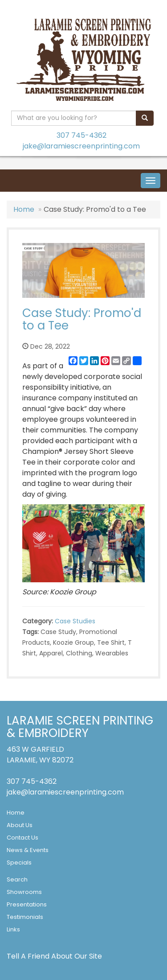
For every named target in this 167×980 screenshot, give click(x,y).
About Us (20, 825)
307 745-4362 (81, 135)
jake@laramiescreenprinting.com (81, 146)
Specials (19, 863)
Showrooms (24, 892)
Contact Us (22, 838)
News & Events (28, 850)
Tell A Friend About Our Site (54, 956)
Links (13, 929)
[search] (145, 118)
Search (17, 879)
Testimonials (25, 917)
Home (24, 209)
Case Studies (75, 621)
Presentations (27, 904)
